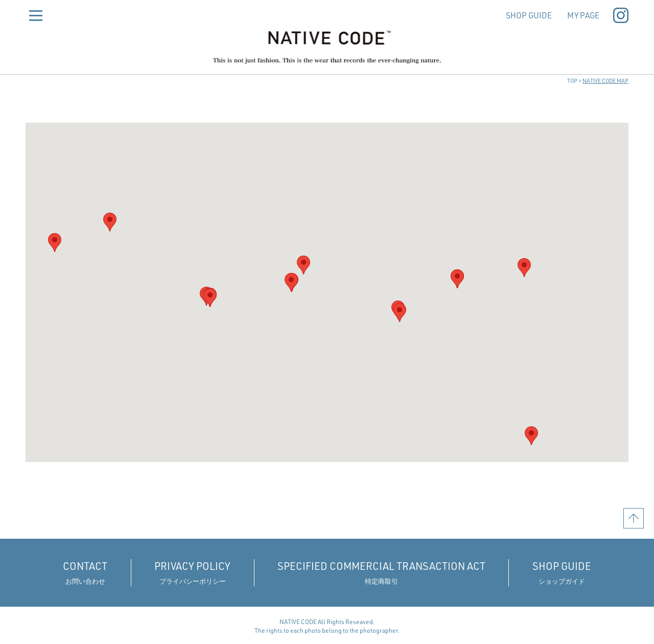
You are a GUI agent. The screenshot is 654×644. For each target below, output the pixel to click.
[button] (210, 298)
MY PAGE (581, 15)
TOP (572, 81)
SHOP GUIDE (525, 15)
